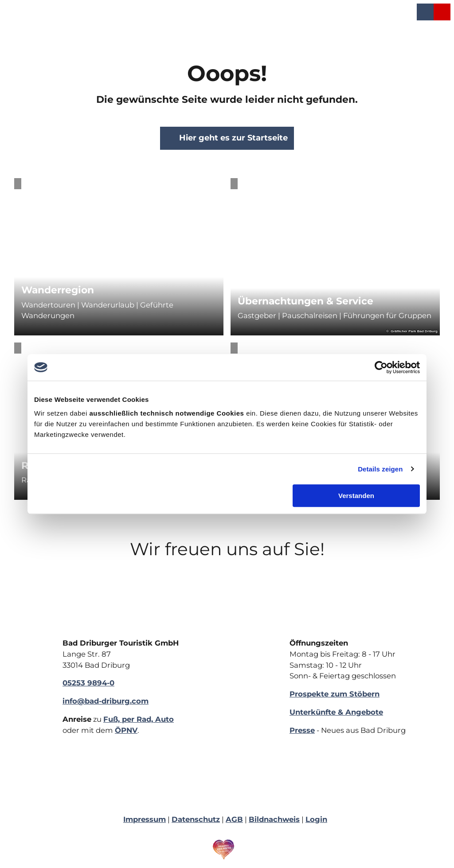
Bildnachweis (274, 819)
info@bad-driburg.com (106, 701)
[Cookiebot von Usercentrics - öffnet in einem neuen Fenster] (381, 367)
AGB (234, 819)
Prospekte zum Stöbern (335, 694)
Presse (302, 730)
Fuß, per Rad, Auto (139, 719)
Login (316, 819)
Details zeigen (380, 469)
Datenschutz (196, 819)
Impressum (145, 819)
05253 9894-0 (88, 683)
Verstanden (356, 496)
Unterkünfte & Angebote (336, 712)
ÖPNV (126, 730)
